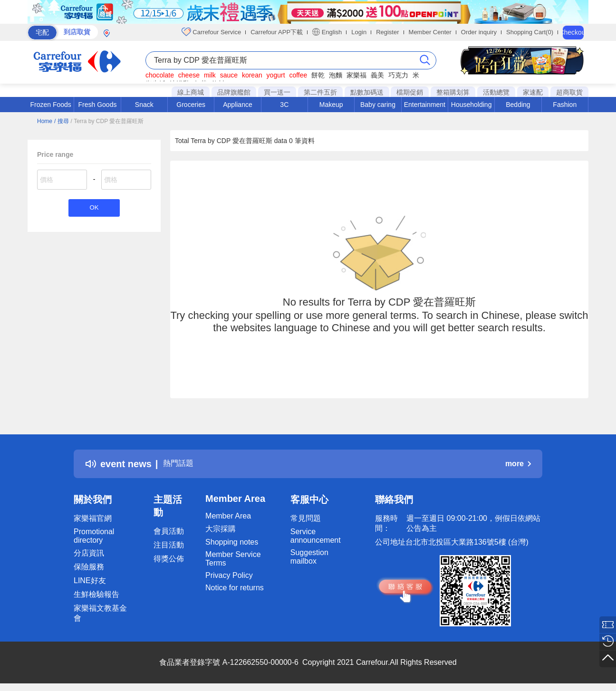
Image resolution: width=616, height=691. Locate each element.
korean (252, 75)
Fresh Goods (98, 105)
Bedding (518, 105)
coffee (298, 75)
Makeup (331, 105)
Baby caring (378, 105)
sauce (229, 75)
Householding (472, 105)
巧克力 (398, 75)
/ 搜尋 (62, 121)
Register (387, 32)
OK (94, 209)
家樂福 (356, 75)
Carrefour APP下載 (277, 32)
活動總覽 (496, 92)
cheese (189, 75)
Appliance (238, 105)
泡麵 (336, 75)
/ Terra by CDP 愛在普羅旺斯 (107, 121)
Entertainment (425, 105)
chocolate (160, 75)
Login (359, 32)
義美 (377, 75)
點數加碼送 (367, 92)
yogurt (276, 75)
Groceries (191, 105)
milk (210, 75)
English (327, 32)
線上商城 (191, 92)
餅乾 (318, 75)
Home (45, 121)
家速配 (533, 92)
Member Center (430, 32)
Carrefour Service (211, 32)
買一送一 (277, 92)
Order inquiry (479, 32)
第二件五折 (320, 92)
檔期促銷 (410, 92)
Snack (144, 105)
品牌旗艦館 (234, 92)
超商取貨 (569, 92)
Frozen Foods (50, 105)
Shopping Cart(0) (530, 32)
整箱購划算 (453, 92)
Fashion (565, 105)
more (518, 464)
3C (284, 105)
